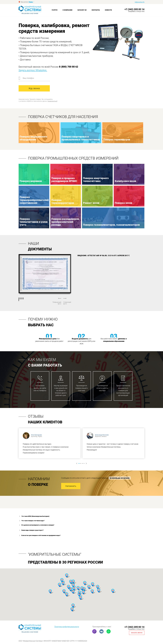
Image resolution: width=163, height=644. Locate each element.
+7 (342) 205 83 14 (134, 9)
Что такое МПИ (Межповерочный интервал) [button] (34, 516)
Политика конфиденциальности (67, 627)
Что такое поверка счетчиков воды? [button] (32, 521)
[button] (62, 580)
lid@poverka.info (140, 2)
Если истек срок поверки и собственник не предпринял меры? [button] (40, 535)
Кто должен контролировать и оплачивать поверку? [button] (36, 525)
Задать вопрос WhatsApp (33, 70)
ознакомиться (52, 101)
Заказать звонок (137, 633)
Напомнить (71, 486)
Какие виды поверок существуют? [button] (31, 530)
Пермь (31, 2)
